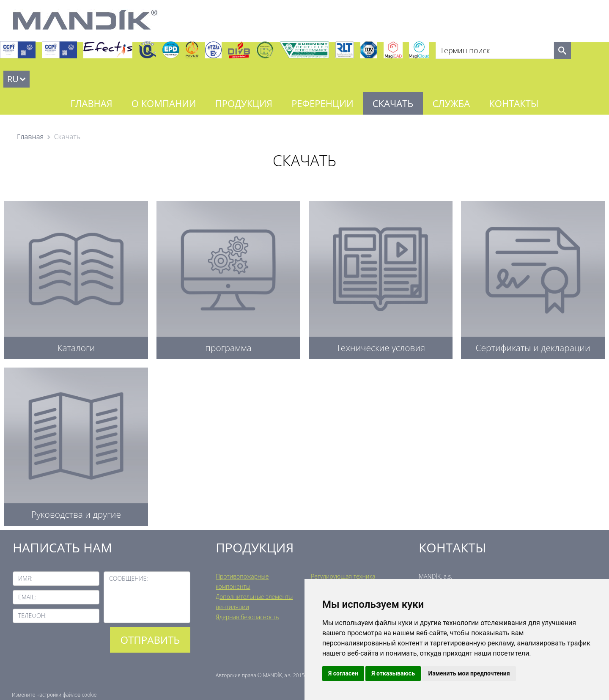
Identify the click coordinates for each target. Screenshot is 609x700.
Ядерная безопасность (247, 617)
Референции (322, 103)
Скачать (393, 103)
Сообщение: (129, 578)
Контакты (514, 103)
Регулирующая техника (343, 576)
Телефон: (32, 616)
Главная (92, 103)
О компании (164, 103)
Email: (27, 597)
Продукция (244, 103)
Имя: (25, 578)
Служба (451, 103)
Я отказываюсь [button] (393, 673)
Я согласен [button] (343, 673)
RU (13, 79)
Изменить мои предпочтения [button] (469, 673)
